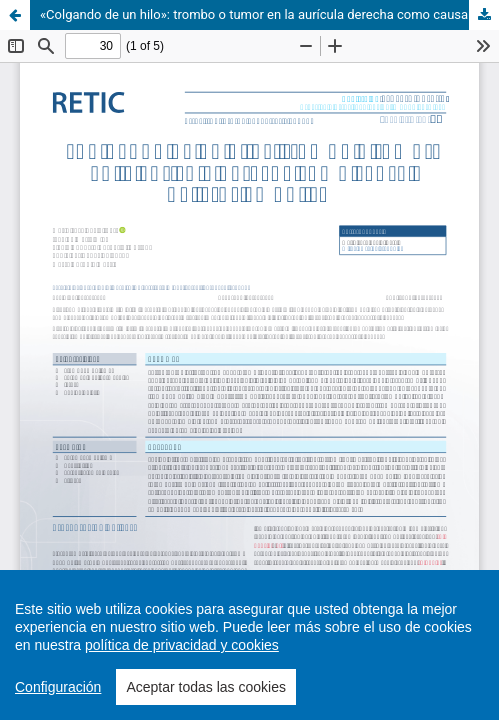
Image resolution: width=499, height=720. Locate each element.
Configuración (58, 687)
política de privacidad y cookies (182, 645)
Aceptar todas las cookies (206, 687)
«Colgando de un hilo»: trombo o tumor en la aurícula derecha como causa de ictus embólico (269, 14)
